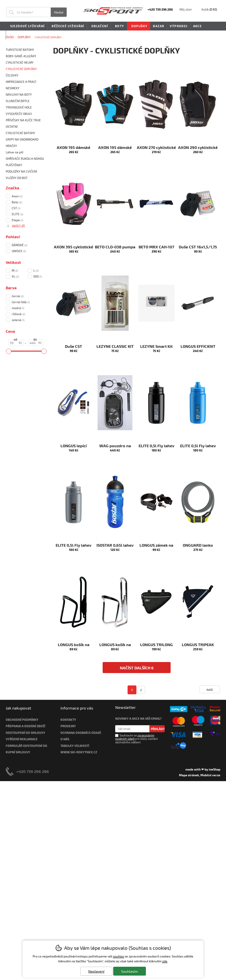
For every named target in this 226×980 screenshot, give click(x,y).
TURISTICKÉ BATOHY (20, 50)
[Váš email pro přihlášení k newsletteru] (132, 729)
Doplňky (139, 26)
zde (165, 961)
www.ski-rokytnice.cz (79, 752)
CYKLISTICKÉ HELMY (20, 62)
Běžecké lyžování (67, 26)
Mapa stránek (189, 775)
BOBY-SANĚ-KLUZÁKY (21, 56)
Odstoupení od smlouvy (25, 733)
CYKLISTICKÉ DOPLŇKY (21, 69)
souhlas (119, 956)
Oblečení (99, 26)
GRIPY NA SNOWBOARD (22, 139)
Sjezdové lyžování (27, 26)
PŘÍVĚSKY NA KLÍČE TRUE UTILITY (23, 121)
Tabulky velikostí (75, 746)
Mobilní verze (210, 775)
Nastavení (96, 971)
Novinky (16, 35)
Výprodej (179, 26)
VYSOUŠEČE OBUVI (19, 114)
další (210, 690)
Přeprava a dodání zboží (25, 726)
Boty (119, 26)
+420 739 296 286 (33, 771)
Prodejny (68, 726)
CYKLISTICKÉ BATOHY (20, 133)
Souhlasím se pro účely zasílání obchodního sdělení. (137, 739)
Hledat (59, 12)
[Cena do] (36, 343)
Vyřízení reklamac (21, 739)
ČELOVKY (12, 75)
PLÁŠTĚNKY (14, 165)
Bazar (159, 26)
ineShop (215, 769)
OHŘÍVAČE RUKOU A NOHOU (25, 159)
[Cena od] (16, 343)
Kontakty (68, 720)
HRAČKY (11, 146)
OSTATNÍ (12, 127)
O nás (65, 739)
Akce (198, 26)
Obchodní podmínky (22, 720)
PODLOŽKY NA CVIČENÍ (21, 171)
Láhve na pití (14, 152)
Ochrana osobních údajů (81, 733)
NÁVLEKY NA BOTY (19, 94)
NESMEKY (13, 88)
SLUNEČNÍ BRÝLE (18, 101)
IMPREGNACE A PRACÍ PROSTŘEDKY (21, 82)
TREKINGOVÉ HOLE (19, 107)
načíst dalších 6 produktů (137, 669)
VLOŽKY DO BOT (17, 178)
